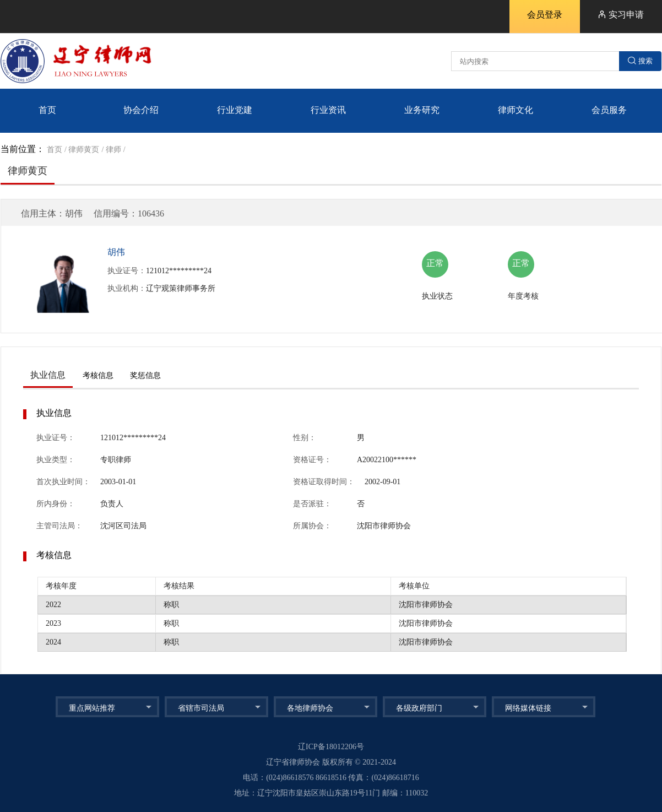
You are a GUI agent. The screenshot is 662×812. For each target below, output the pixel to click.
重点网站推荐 (92, 708)
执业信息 (48, 375)
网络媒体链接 (528, 708)
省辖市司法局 (201, 708)
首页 (55, 150)
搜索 (640, 61)
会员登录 (545, 15)
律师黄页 (84, 150)
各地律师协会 (310, 708)
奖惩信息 (145, 375)
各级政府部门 (419, 708)
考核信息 (98, 375)
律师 (113, 150)
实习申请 (621, 15)
